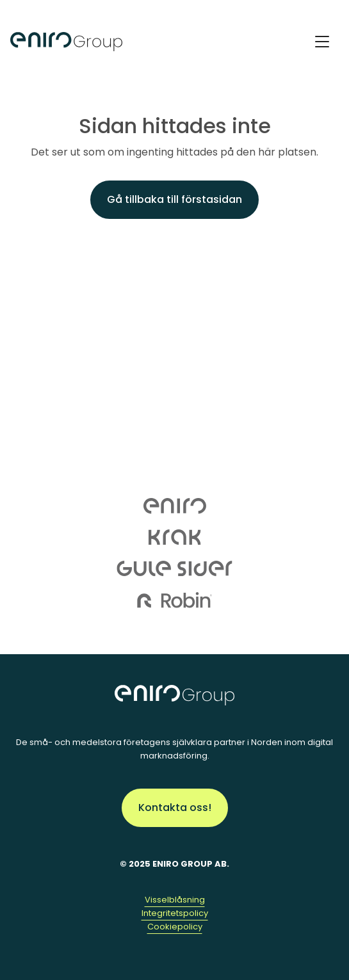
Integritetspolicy (175, 913)
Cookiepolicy (175, 927)
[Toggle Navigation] (322, 42)
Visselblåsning (175, 900)
